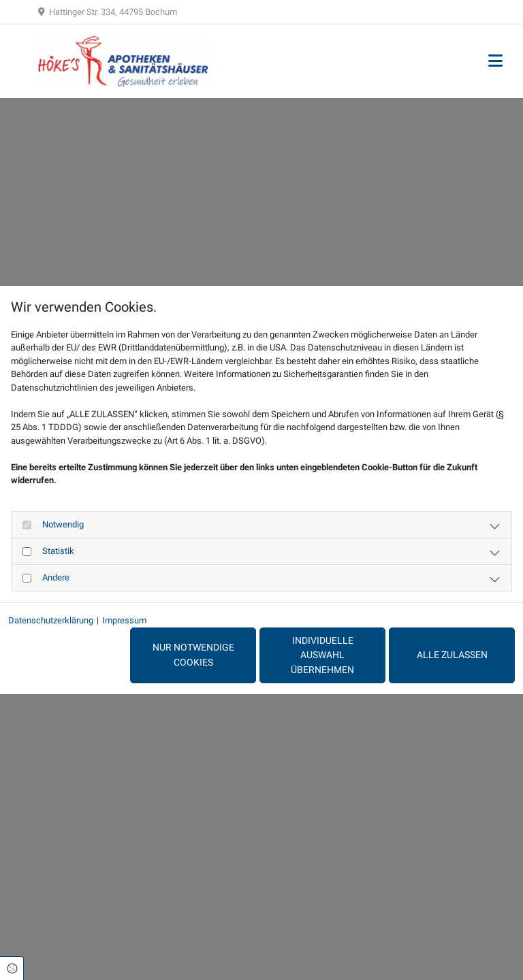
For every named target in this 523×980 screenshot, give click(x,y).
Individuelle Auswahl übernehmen (322, 655)
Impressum (124, 620)
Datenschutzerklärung (51, 620)
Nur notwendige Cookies (193, 655)
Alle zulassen (452, 655)
